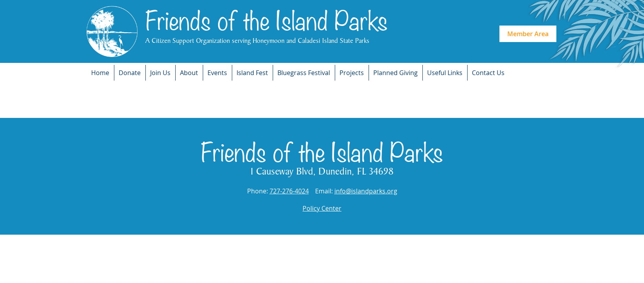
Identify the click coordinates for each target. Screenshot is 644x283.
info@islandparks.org (366, 191)
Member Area (528, 34)
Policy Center (322, 208)
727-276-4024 (289, 191)
